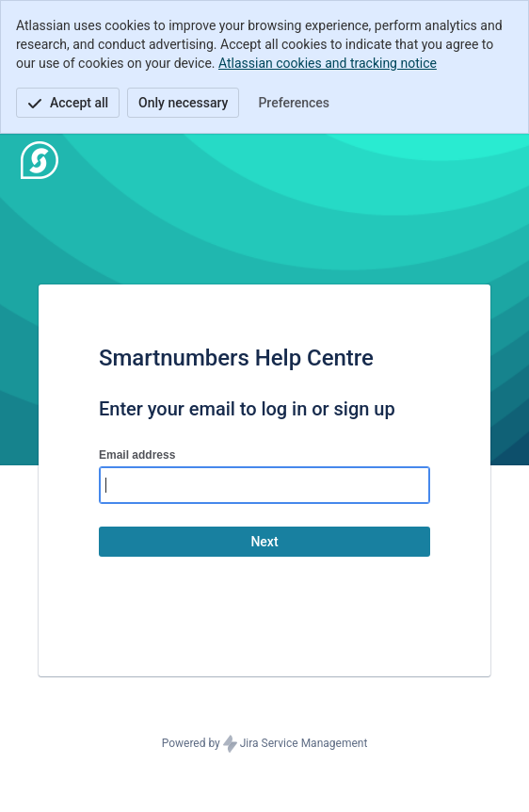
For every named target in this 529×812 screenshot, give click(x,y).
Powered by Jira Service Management (265, 744)
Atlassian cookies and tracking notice (328, 63)
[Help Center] (40, 160)
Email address (137, 455)
